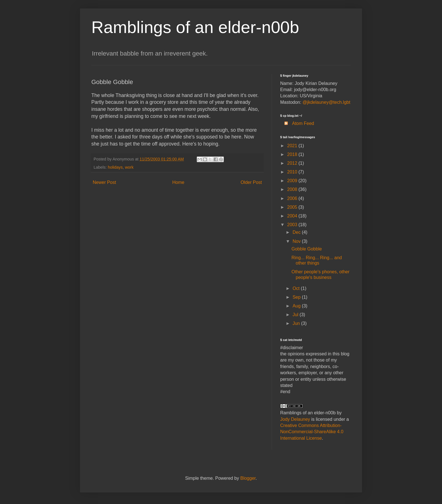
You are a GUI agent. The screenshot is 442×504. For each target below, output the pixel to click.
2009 (293, 181)
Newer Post (104, 182)
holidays (115, 167)
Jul (296, 315)
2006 (293, 198)
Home (178, 182)
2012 (293, 163)
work (129, 167)
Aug (297, 306)
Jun (297, 323)
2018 (293, 154)
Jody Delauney (295, 419)
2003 (293, 225)
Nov (297, 241)
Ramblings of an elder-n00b (195, 27)
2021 (293, 146)
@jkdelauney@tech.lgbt (326, 102)
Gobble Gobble (307, 249)
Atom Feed (297, 123)
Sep (297, 297)
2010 (293, 172)
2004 (293, 216)
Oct (297, 288)
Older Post (251, 182)
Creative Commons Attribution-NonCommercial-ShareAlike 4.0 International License (312, 432)
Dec (297, 232)
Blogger (248, 478)
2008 (293, 189)
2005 (293, 207)
